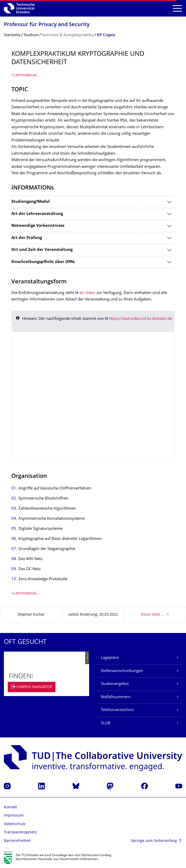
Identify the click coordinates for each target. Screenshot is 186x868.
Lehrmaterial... (26, 75)
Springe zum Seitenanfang (154, 841)
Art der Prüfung (27, 238)
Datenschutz (15, 824)
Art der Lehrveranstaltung (37, 214)
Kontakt (10, 807)
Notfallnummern (116, 697)
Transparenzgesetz (20, 832)
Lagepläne (110, 658)
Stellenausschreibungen (122, 671)
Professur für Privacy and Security (47, 25)
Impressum (14, 816)
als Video (87, 293)
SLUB (106, 723)
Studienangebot (115, 684)
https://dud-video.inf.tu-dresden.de (141, 319)
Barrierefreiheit (17, 841)
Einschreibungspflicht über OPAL (43, 262)
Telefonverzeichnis (117, 710)
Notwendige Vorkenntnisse (38, 226)
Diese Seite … (152, 615)
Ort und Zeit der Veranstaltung (42, 250)
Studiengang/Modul (31, 202)
